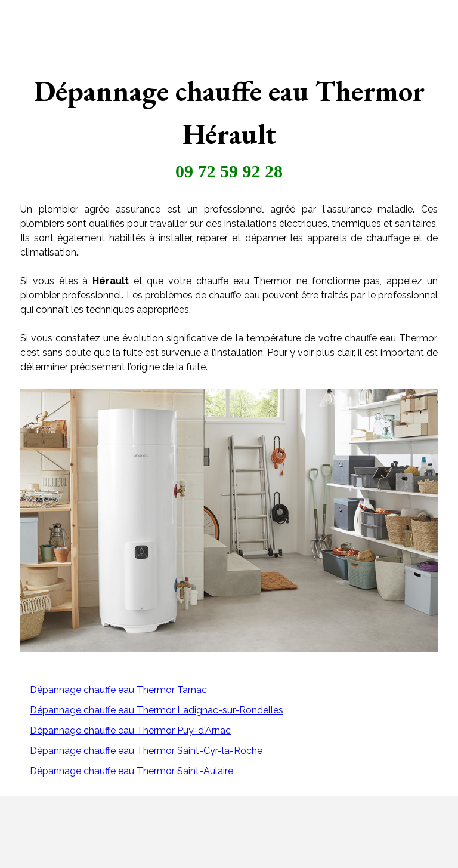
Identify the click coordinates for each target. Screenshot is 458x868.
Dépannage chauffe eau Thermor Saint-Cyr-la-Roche (146, 751)
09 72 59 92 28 (229, 171)
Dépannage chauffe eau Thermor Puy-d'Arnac (130, 730)
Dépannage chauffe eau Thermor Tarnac (118, 690)
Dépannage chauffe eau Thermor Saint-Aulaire (131, 771)
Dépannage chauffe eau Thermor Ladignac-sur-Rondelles (157, 710)
